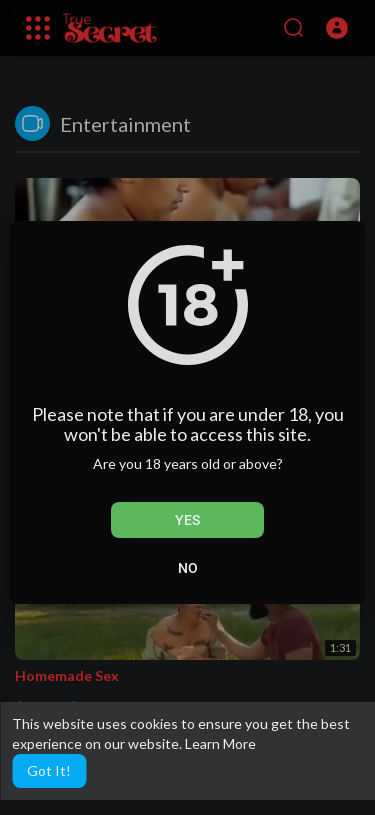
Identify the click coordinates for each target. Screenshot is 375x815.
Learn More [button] (220, 743)
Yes (187, 520)
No (188, 568)
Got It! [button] (49, 770)
